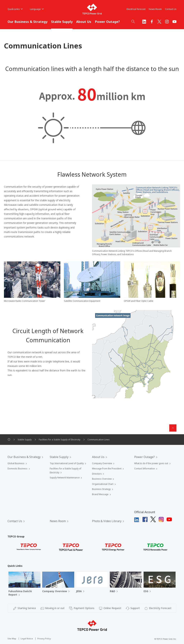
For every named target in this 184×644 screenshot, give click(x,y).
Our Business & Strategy (27, 22)
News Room (155, 9)
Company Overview (102, 463)
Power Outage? (107, 22)
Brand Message (100, 494)
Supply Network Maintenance (65, 478)
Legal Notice (27, 639)
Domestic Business (18, 469)
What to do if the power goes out (151, 463)
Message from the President (107, 469)
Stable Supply (62, 22)
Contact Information (145, 469)
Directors (97, 474)
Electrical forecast (136, 9)
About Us (84, 22)
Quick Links (15, 9)
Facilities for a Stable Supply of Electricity (60, 440)
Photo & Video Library (107, 521)
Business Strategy (101, 489)
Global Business (16, 463)
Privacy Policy (44, 639)
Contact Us (171, 9)
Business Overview (102, 479)
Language (37, 9)
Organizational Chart (103, 484)
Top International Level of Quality (67, 463)
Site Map (12, 639)
